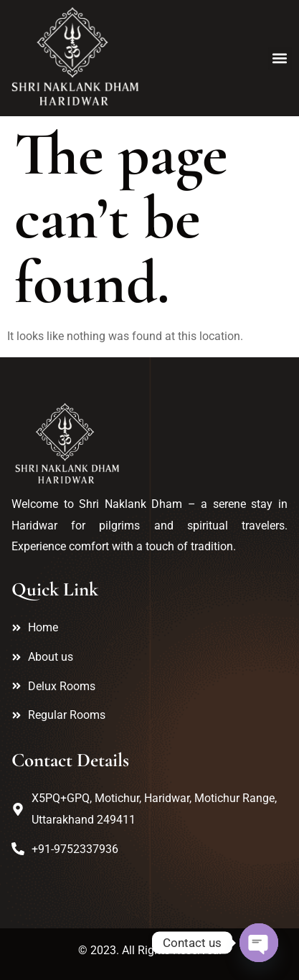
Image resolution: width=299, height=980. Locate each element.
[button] (280, 58)
